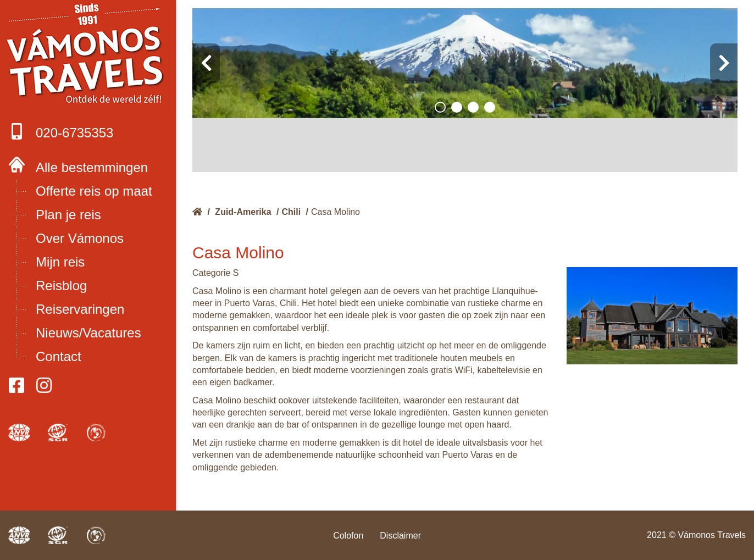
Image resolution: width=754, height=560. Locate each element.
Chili (292, 212)
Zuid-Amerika (243, 212)
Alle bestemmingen (92, 167)
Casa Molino (336, 212)
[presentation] (206, 63)
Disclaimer (400, 536)
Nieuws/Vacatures (88, 333)
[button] (440, 107)
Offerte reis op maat (94, 191)
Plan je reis (68, 215)
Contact (59, 356)
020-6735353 (61, 132)
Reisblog (61, 285)
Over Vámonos (80, 238)
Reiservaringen (80, 309)
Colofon (348, 536)
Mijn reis (60, 262)
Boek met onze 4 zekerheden (88, 55)
